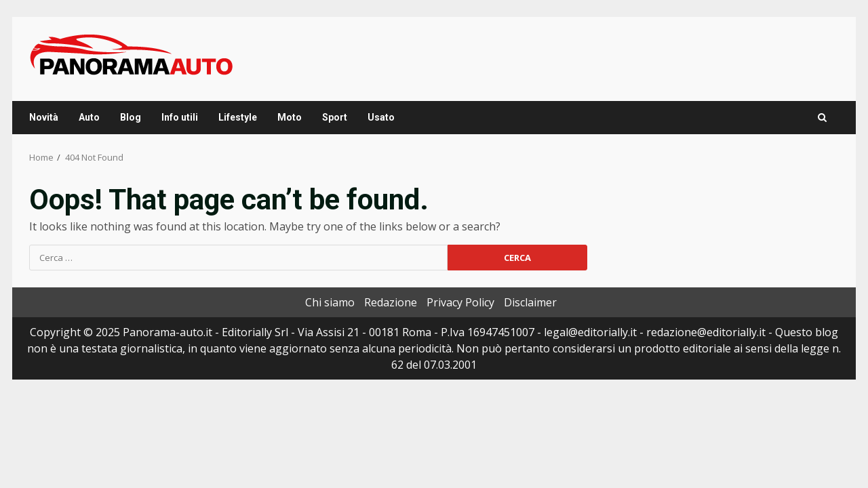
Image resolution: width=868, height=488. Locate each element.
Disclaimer (530, 302)
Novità (44, 117)
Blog (131, 117)
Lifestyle (238, 117)
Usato (381, 117)
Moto (290, 117)
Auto (89, 117)
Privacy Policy (460, 302)
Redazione (391, 302)
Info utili (180, 117)
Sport (335, 117)
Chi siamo (330, 302)
